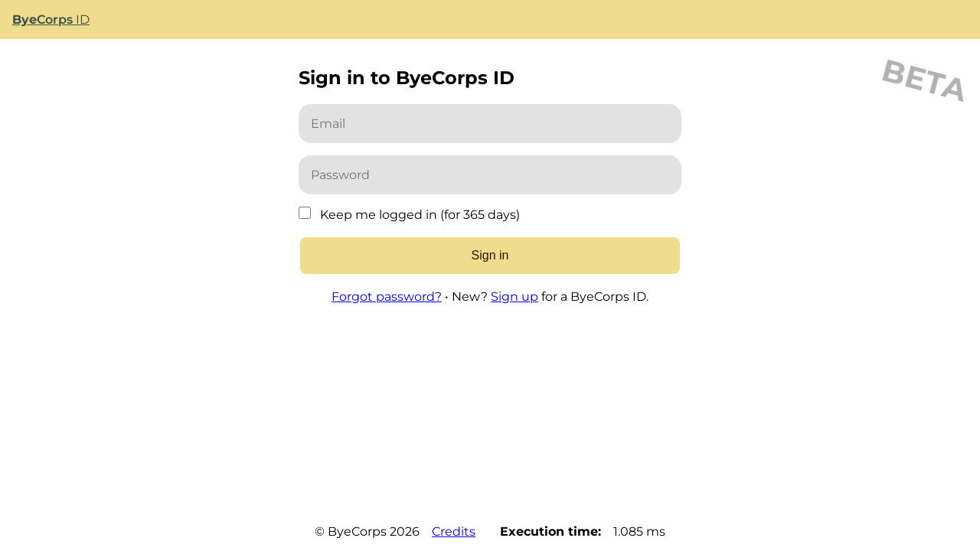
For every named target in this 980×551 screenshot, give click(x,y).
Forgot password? (387, 297)
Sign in (490, 255)
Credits (454, 531)
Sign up (514, 297)
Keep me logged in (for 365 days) (420, 215)
